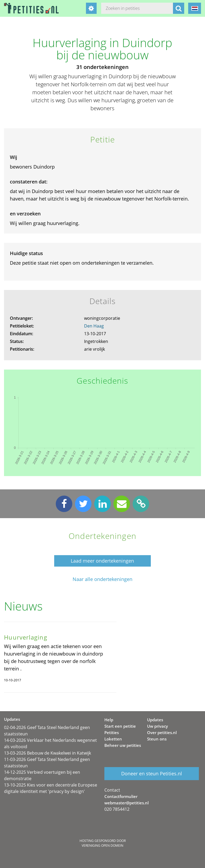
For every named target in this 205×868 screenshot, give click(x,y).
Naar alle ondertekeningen (102, 579)
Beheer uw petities (123, 745)
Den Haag (94, 326)
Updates (155, 720)
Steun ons (157, 739)
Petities (112, 732)
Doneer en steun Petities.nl (152, 773)
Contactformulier (121, 796)
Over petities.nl (162, 732)
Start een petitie (120, 726)
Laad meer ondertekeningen (102, 561)
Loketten (113, 739)
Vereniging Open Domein (102, 846)
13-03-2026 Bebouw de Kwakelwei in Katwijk (48, 753)
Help (109, 720)
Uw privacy (157, 726)
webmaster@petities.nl (127, 803)
